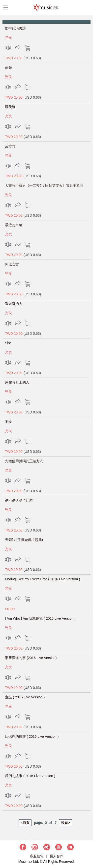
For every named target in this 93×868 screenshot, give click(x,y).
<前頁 (25, 823)
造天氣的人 (14, 304)
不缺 (8, 422)
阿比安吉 (12, 264)
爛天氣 (10, 107)
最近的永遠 (14, 225)
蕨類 (8, 67)
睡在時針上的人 (17, 382)
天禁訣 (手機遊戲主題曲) (24, 540)
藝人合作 (57, 856)
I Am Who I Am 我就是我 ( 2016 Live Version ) (40, 618)
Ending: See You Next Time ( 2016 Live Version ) (43, 579)
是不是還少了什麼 (19, 500)
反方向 (10, 146)
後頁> (65, 823)
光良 (8, 37)
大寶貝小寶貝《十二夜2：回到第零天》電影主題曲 (44, 186)
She (8, 343)
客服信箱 (37, 856)
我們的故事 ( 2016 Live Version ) (30, 776)
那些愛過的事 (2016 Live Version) (31, 658)
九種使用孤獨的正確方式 (24, 461)
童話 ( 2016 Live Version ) (25, 697)
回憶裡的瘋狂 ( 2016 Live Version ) (32, 736)
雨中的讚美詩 (15, 28)
